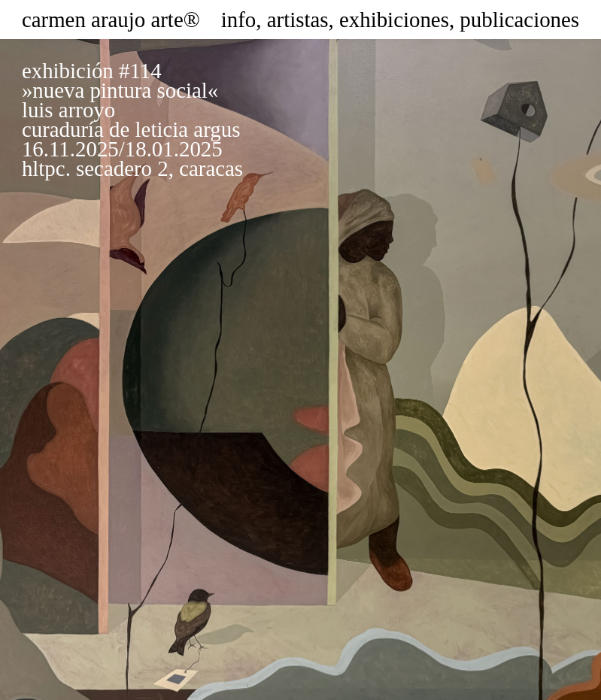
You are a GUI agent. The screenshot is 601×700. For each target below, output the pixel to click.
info (239, 20)
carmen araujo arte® (111, 20)
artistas (298, 20)
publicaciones (519, 20)
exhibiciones (394, 20)
